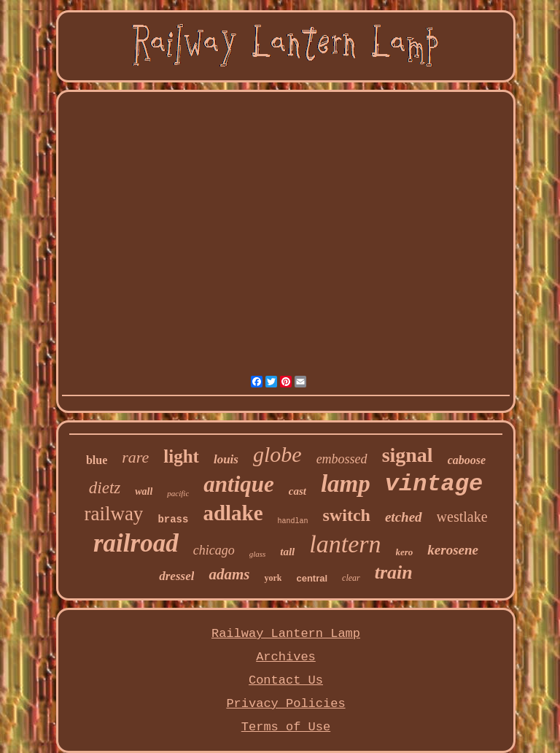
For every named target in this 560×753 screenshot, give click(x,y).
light (181, 456)
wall (144, 491)
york (273, 578)
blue (97, 460)
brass (173, 520)
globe (277, 454)
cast (297, 491)
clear (351, 578)
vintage (434, 484)
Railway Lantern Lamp (286, 634)
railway (113, 514)
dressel (176, 576)
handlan (293, 521)
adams (229, 574)
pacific (178, 493)
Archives (286, 657)
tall (287, 552)
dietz (105, 488)
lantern (345, 544)
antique (238, 484)
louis (226, 459)
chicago (214, 550)
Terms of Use (286, 727)
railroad (136, 543)
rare (135, 457)
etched (404, 517)
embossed (342, 459)
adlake (233, 513)
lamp (346, 484)
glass (258, 554)
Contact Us (286, 680)
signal (408, 455)
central (312, 578)
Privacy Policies (285, 704)
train (394, 572)
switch (347, 515)
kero (405, 552)
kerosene (453, 550)
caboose (467, 460)
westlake (462, 517)
